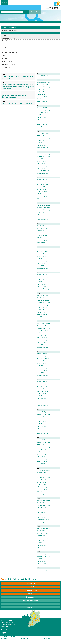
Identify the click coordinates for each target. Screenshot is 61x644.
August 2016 (40, 305)
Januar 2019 (40, 243)
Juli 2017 (39, 279)
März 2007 (39, 564)
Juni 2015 (39, 335)
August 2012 (40, 419)
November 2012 (41, 414)
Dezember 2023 (41, 133)
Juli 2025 (39, 89)
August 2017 (40, 277)
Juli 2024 (39, 115)
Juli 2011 (39, 452)
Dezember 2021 (41, 180)
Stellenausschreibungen (31, 604)
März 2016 (39, 312)
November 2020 (41, 207)
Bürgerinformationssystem (31, 601)
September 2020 (41, 210)
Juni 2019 (39, 235)
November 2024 (41, 110)
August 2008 (40, 538)
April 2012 (39, 429)
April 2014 (39, 370)
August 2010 (40, 480)
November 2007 (41, 556)
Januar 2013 (40, 405)
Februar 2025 (40, 101)
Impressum (4, 638)
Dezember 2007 (41, 554)
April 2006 (39, 570)
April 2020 (39, 215)
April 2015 (39, 340)
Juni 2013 (39, 396)
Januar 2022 (40, 173)
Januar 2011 (40, 464)
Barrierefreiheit (46, 638)
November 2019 (41, 226)
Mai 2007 (39, 561)
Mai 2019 (39, 238)
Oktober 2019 (40, 228)
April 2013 (39, 401)
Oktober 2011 (40, 445)
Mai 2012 (39, 426)
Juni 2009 (39, 510)
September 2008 (41, 536)
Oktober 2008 (40, 533)
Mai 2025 (39, 94)
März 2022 (39, 168)
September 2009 (41, 505)
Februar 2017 (40, 289)
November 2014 (41, 356)
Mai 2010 (39, 487)
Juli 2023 (39, 140)
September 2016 (41, 303)
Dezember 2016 (41, 295)
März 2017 (39, 287)
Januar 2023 (40, 148)
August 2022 (40, 159)
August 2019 (40, 233)
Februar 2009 (40, 520)
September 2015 (41, 328)
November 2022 (41, 154)
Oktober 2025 (40, 85)
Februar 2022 (40, 171)
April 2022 (39, 166)
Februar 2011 (40, 461)
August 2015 (40, 330)
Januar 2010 (40, 494)
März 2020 (39, 217)
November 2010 (41, 473)
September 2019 (41, 231)
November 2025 (41, 82)
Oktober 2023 (40, 136)
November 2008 (41, 531)
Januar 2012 (40, 433)
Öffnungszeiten (31, 597)
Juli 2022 (39, 161)
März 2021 (39, 199)
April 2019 (39, 240)
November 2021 (41, 182)
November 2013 (41, 384)
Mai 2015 (39, 338)
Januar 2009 (40, 522)
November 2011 (41, 442)
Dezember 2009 (41, 500)
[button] (4, 3)
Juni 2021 (39, 191)
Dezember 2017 (41, 275)
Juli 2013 (39, 394)
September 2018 (41, 254)
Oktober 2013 (40, 386)
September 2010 (41, 477)
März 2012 (39, 431)
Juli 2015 (39, 333)
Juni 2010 (39, 484)
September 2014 (41, 361)
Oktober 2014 (40, 358)
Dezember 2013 (41, 382)
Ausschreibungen (31, 607)
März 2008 (39, 548)
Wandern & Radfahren (31, 587)
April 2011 (39, 459)
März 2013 (39, 403)
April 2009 (39, 515)
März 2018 (39, 263)
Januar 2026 (40, 76)
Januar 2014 (40, 375)
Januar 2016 (40, 317)
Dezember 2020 (41, 205)
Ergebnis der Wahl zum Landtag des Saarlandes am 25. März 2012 (18, 77)
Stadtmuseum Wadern (31, 590)
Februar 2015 (40, 345)
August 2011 (40, 449)
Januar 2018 (40, 268)
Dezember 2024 (41, 108)
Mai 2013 (39, 398)
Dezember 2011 (41, 440)
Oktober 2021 (40, 184)
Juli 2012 (39, 421)
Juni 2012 (39, 424)
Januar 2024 (40, 127)
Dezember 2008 (41, 528)
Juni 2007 (39, 559)
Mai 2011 (39, 457)
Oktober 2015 (40, 326)
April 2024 (39, 120)
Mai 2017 (39, 284)
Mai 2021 (39, 194)
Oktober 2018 (40, 251)
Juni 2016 (39, 310)
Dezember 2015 (41, 323)
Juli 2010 (39, 482)
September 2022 (41, 156)
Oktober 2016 (40, 300)
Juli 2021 (39, 189)
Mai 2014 (39, 368)
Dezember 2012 (41, 412)
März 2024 (39, 122)
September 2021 (41, 187)
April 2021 (39, 196)
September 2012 (41, 417)
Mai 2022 (39, 164)
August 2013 (40, 391)
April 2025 (39, 96)
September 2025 (41, 87)
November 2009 (41, 503)
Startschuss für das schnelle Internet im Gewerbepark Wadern (15, 96)
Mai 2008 (39, 545)
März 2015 (39, 342)
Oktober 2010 (40, 475)
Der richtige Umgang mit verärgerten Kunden (17, 103)
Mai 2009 (39, 512)
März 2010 (39, 492)
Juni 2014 (39, 366)
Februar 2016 (40, 314)
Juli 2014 (39, 363)
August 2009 (40, 508)
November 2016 (41, 298)
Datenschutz (25, 638)
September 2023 (41, 138)
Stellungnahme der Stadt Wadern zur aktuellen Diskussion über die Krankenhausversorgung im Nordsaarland (18, 87)
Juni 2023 (39, 143)
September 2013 (41, 389)
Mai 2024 (39, 117)
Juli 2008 (39, 540)
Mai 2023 (39, 145)
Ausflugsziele (31, 594)
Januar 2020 (40, 219)
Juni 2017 (39, 282)
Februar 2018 (40, 266)
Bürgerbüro (5, 633)
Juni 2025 (39, 92)
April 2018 (39, 261)
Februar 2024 (40, 124)
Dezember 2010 (41, 470)
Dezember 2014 (41, 354)
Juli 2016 (39, 307)
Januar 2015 (40, 347)
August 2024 (40, 112)
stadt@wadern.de (8, 630)
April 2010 (39, 489)
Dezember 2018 (41, 249)
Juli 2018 (39, 256)
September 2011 (41, 447)
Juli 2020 (39, 212)
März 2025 (39, 99)
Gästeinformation (31, 584)
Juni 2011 (39, 454)
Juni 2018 (39, 259)
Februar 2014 (40, 373)
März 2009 (39, 517)
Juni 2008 (39, 543)
